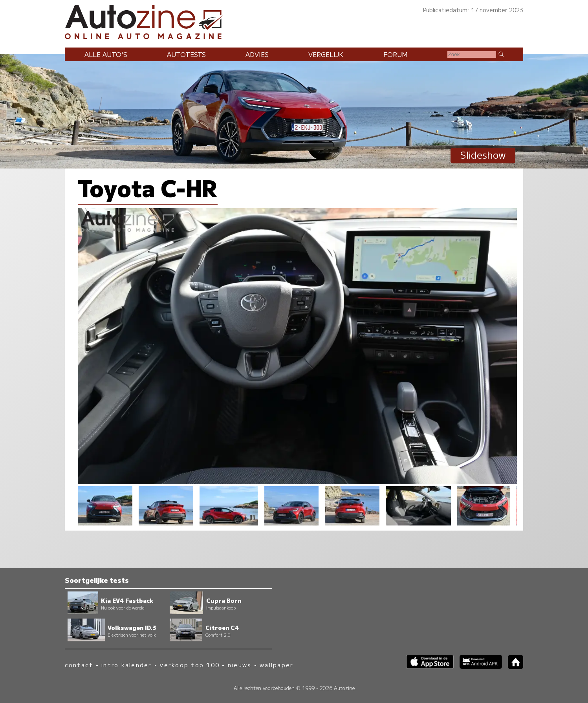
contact (79, 665)
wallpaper (277, 665)
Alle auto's (106, 54)
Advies (257, 54)
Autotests (186, 54)
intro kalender (126, 665)
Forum (396, 54)
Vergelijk (326, 54)
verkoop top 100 (190, 665)
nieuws (240, 665)
